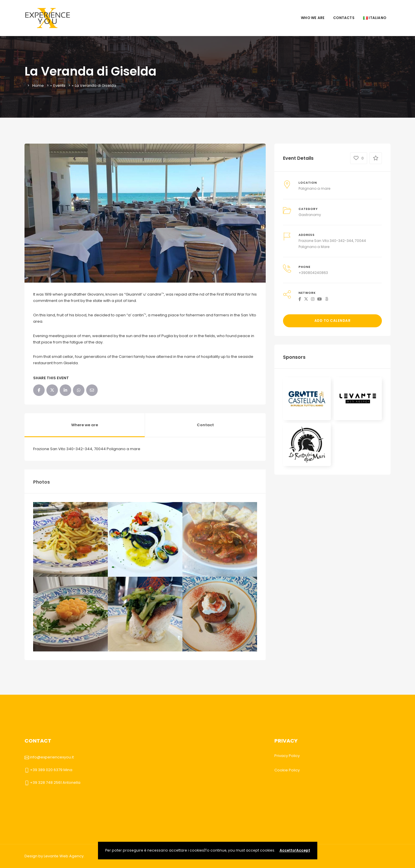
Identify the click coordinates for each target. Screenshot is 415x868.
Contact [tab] (205, 425)
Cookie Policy (287, 770)
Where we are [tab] (85, 425)
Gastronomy (310, 215)
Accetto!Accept (295, 850)
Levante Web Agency (64, 856)
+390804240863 (313, 273)
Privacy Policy (287, 756)
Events (59, 86)
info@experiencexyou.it (52, 757)
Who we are (313, 18)
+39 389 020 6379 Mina (51, 770)
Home (38, 86)
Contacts (344, 18)
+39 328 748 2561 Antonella (55, 782)
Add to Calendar (333, 321)
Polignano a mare (314, 188)
